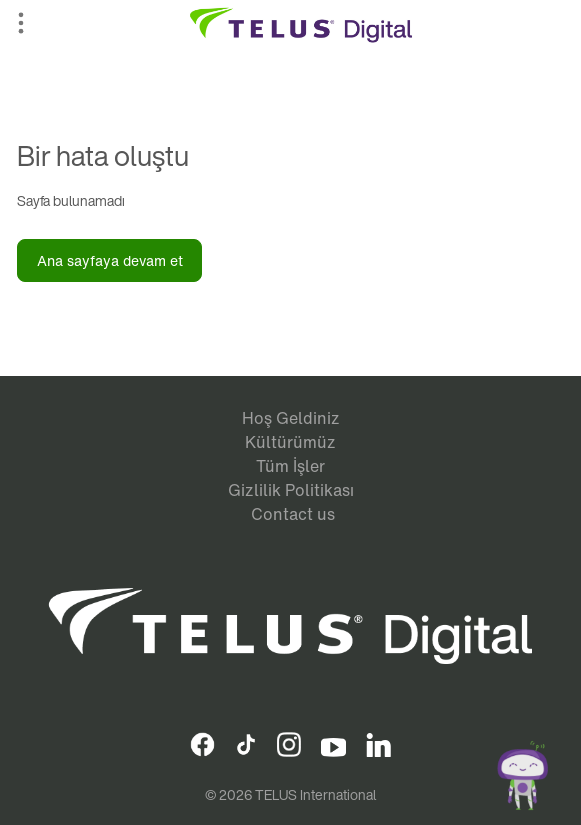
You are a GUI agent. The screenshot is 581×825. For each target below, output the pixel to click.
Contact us (293, 514)
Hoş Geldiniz (291, 418)
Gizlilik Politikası (291, 490)
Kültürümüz (290, 442)
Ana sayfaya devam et (110, 260)
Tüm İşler (290, 466)
